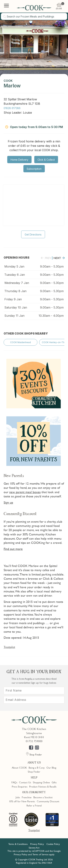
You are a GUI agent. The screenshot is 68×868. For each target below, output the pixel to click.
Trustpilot (9, 647)
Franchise (27, 797)
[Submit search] (5, 17)
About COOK (19, 767)
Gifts (54, 782)
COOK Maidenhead (20, 342)
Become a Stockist (43, 797)
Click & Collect (46, 160)
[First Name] (34, 691)
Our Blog (51, 767)
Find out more (13, 549)
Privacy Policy (37, 844)
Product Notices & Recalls (43, 786)
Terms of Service (40, 854)
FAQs (14, 782)
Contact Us (25, 782)
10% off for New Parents (22, 801)
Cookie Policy (53, 844)
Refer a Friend (34, 805)
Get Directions (33, 234)
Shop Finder (34, 771)
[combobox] (34, 16)
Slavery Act (34, 848)
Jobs (18, 797)
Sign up (8, 502)
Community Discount (48, 801)
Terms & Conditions (18, 844)
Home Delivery (19, 160)
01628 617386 (12, 108)
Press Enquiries (20, 786)
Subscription (34, 169)
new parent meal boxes (25, 492)
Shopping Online (41, 782)
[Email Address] (34, 700)
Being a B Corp (37, 767)
